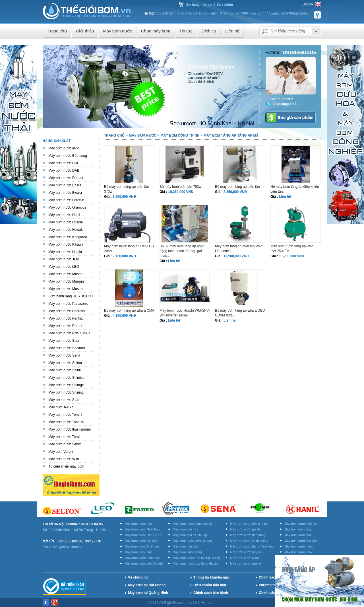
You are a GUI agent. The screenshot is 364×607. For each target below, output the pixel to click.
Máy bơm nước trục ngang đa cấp (196, 558)
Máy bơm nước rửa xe (246, 563)
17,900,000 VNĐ (236, 256)
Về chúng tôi (138, 577)
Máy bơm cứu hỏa (185, 529)
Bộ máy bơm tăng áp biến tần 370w (127, 189)
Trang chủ (114, 135)
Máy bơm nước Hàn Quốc (143, 535)
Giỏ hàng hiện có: (209, 5)
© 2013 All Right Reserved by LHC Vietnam (181, 603)
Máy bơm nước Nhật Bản (142, 529)
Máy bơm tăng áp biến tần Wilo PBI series (239, 249)
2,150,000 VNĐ (124, 256)
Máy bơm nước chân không (249, 541)
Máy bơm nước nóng (299, 546)
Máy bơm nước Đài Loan (142, 541)
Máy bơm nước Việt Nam (302, 524)
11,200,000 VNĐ (292, 256)
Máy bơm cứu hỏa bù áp (190, 535)
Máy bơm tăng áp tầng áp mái (231, 135)
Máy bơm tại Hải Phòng (147, 585)
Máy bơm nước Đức (138, 552)
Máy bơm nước (142, 135)
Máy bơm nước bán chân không (252, 546)
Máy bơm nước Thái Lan (142, 546)
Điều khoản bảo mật (210, 585)
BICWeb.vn (257, 603)
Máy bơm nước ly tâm (245, 558)
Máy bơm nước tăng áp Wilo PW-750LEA (292, 249)
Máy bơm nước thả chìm (301, 541)
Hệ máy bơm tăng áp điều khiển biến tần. (295, 189)
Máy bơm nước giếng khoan (192, 541)
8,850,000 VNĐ (124, 197)
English (307, 4)
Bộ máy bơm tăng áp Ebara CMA (129, 310)
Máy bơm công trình (180, 135)
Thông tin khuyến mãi (211, 577)
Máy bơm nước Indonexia (142, 558)
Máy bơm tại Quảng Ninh (148, 593)
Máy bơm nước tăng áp (246, 552)
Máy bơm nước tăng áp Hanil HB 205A (129, 249)
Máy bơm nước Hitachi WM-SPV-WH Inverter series (185, 313)
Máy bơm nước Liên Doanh (144, 563)
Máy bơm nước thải (298, 535)
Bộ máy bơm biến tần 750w (180, 187)
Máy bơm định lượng (187, 552)
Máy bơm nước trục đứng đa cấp (196, 563)
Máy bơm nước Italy (138, 524)
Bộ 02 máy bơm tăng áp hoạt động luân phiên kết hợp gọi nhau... (182, 251)
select (316, 31)
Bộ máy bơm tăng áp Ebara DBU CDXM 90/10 (240, 313)
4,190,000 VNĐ (124, 316)
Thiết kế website (229, 603)
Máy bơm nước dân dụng (248, 535)
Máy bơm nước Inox (298, 552)
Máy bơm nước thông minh (249, 524)
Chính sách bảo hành (211, 593)
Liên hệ (285, 197)
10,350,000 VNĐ (181, 192)
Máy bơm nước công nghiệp (192, 524)
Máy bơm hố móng (298, 529)
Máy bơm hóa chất (186, 546)
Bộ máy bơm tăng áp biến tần (237, 187)
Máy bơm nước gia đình (247, 529)
